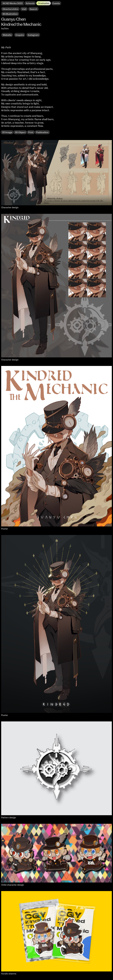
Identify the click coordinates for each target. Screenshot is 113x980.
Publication (42, 132)
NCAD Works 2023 (13, 3)
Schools (30, 3)
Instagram (33, 35)
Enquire (20, 35)
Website (7, 35)
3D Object (20, 132)
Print (31, 132)
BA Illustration (10, 14)
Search (33, 9)
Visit (24, 9)
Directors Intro (11, 9)
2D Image (7, 132)
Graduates (44, 3)
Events (56, 3)
